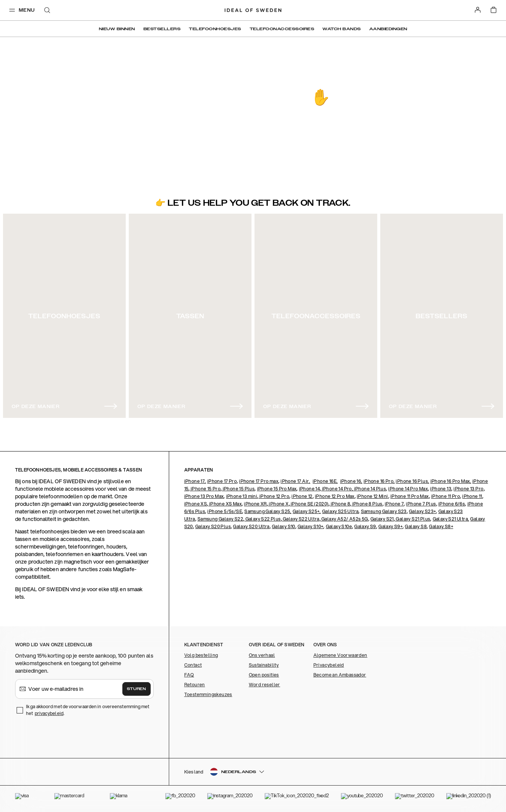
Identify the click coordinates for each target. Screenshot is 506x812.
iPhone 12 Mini (373, 496)
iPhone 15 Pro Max (277, 489)
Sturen (136, 689)
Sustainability (264, 665)
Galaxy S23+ (422, 511)
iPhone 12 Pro (274, 496)
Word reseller (265, 685)
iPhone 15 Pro (205, 489)
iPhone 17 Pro (222, 481)
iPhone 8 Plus (367, 504)
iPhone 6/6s (452, 504)
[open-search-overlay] (47, 11)
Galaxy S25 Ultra (340, 511)
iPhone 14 (310, 489)
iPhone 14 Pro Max (408, 489)
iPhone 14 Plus (369, 489)
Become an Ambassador (340, 675)
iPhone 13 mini (242, 496)
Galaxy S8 (416, 526)
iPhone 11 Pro (446, 496)
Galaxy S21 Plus (413, 519)
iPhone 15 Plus (238, 489)
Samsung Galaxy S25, (268, 511)
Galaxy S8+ (441, 526)
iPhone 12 (302, 496)
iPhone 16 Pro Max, (451, 481)
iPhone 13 (441, 489)
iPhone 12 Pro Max (335, 496)
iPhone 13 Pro (468, 489)
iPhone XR (255, 504)
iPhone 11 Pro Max (410, 496)
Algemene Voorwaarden (340, 655)
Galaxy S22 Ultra (301, 519)
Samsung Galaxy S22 (220, 519)
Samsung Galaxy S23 (384, 511)
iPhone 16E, (325, 481)
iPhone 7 (394, 504)
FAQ (189, 675)
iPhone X (278, 504)
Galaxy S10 (284, 526)
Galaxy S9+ (390, 526)
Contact (193, 665)
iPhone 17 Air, (295, 481)
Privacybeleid (329, 665)
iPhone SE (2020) (309, 504)
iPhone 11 (472, 496)
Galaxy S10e (339, 526)
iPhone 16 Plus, (412, 481)
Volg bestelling (201, 655)
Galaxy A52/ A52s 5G (344, 519)
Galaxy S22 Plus (262, 519)
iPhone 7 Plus (421, 504)
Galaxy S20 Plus (213, 526)
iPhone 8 (340, 504)
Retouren (195, 685)
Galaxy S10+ (310, 526)
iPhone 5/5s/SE (225, 511)
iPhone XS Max (225, 504)
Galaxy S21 (382, 519)
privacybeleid (49, 713)
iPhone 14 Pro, (337, 489)
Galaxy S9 (365, 526)
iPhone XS (196, 504)
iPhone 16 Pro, (379, 481)
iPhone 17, (195, 481)
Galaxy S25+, (307, 511)
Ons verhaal (262, 655)
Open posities (264, 675)
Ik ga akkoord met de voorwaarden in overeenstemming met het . (88, 710)
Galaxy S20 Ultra (251, 526)
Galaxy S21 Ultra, (451, 519)
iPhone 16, (351, 481)
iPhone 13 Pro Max (204, 496)
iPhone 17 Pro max (259, 481)
